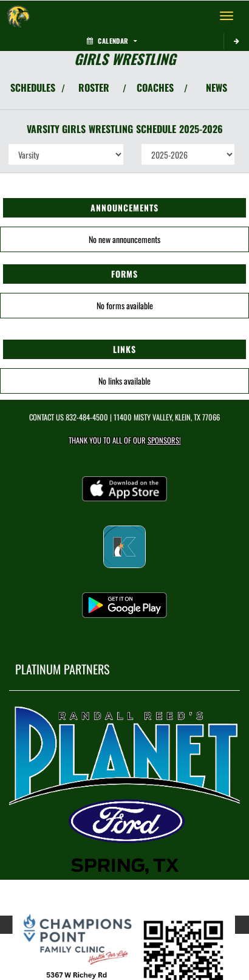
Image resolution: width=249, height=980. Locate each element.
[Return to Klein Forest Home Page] (18, 16)
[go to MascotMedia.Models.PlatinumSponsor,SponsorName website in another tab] (124, 790)
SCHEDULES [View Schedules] (33, 87)
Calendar (112, 41)
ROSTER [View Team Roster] (94, 87)
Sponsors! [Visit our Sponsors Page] (164, 440)
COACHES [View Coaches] (155, 87)
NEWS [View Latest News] (217, 87)
